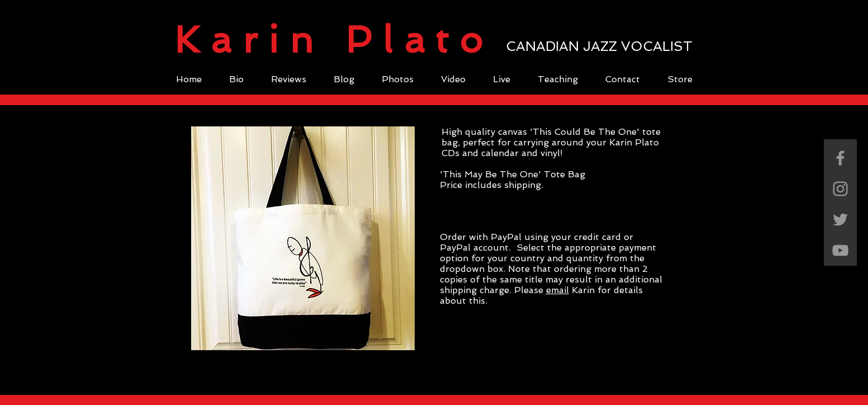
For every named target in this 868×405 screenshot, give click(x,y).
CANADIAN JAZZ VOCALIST (599, 46)
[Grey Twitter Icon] (840, 220)
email (558, 290)
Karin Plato (334, 40)
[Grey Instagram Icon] (840, 189)
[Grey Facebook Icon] (840, 158)
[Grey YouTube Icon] (840, 250)
